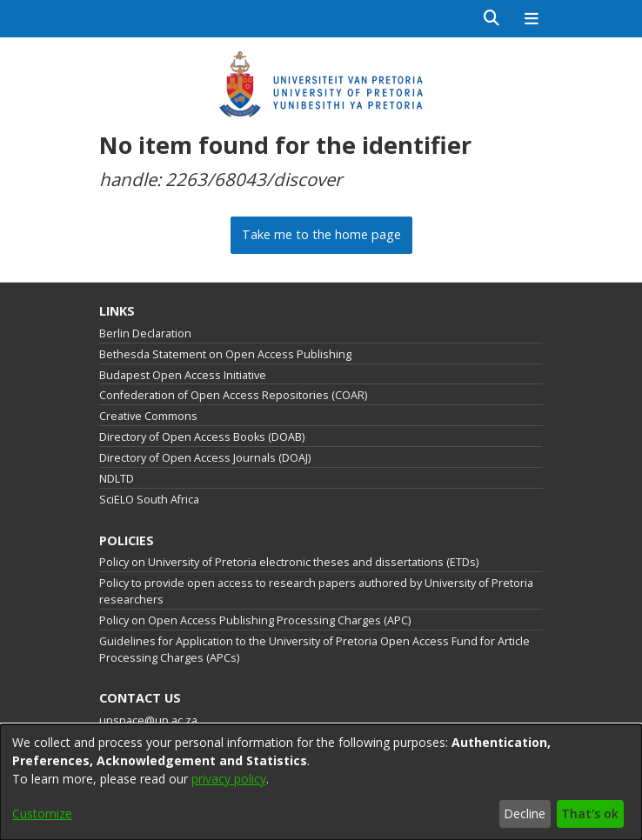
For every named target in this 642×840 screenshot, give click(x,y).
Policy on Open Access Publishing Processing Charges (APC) (255, 620)
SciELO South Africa (149, 500)
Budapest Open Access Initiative (183, 375)
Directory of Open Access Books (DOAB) (202, 437)
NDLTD (117, 479)
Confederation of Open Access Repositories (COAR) (233, 395)
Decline (525, 813)
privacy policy (229, 779)
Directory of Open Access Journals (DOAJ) (205, 458)
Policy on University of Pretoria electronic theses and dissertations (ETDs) (289, 562)
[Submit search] (492, 19)
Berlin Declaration (145, 333)
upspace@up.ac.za (148, 720)
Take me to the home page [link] (321, 234)
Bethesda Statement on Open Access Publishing (225, 354)
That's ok (590, 813)
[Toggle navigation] (531, 19)
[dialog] (321, 782)
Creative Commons (148, 416)
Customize (42, 813)
